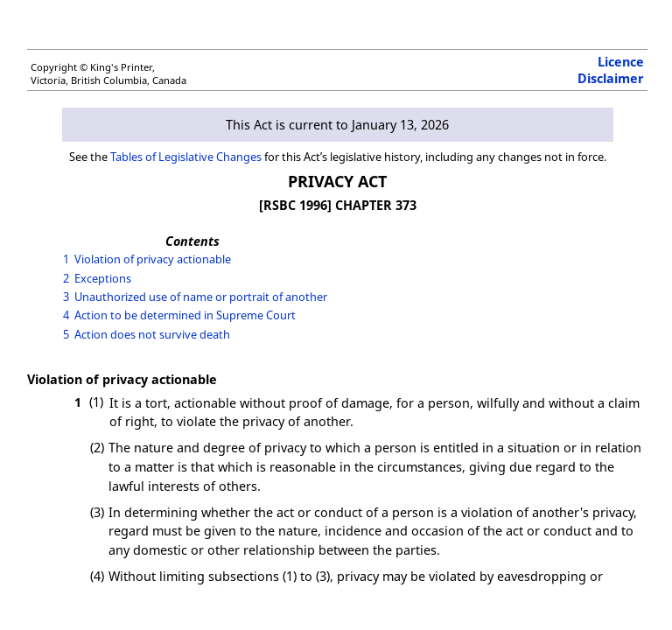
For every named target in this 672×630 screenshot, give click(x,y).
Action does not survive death (152, 334)
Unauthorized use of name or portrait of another (201, 297)
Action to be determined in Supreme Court (185, 315)
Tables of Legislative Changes (186, 157)
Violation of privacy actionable (153, 259)
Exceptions (103, 278)
